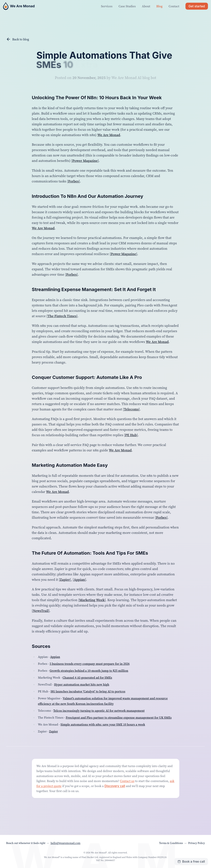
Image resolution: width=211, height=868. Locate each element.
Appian (79, 580)
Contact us (127, 781)
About (146, 6)
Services (107, 6)
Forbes (73, 181)
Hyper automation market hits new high (82, 684)
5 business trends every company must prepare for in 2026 (90, 664)
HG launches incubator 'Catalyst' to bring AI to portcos (88, 691)
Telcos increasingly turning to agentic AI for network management (99, 711)
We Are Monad (109, 135)
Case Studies (127, 6)
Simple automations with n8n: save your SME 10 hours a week (103, 724)
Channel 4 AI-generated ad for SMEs (87, 677)
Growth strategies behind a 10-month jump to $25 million (89, 671)
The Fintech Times (62, 316)
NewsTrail (41, 611)
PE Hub (131, 435)
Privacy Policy (197, 843)
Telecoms (131, 409)
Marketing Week (92, 600)
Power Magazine (85, 161)
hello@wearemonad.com (65, 843)
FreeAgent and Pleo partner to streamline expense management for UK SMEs (119, 717)
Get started (197, 6)
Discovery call (115, 786)
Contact (174, 6)
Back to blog (18, 39)
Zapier (65, 580)
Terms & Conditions (171, 843)
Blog (159, 6)
